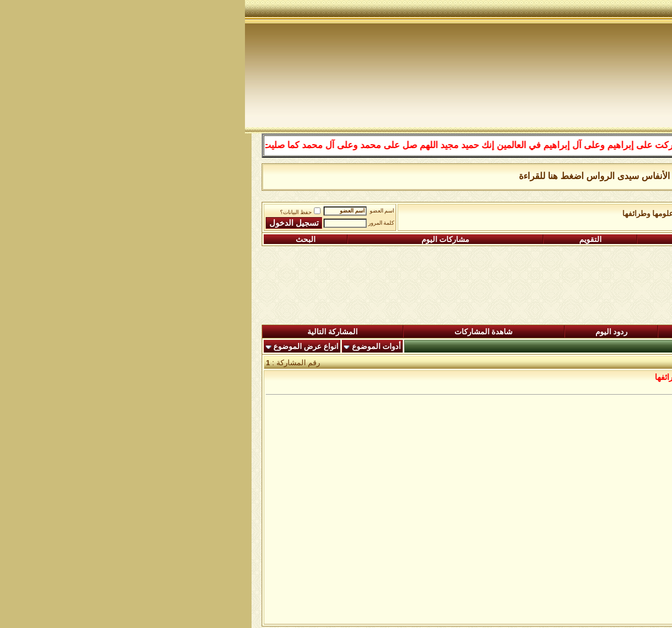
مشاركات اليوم (200, 239)
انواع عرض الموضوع (61, 346)
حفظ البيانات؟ (55, 212)
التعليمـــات (466, 239)
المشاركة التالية (87, 332)
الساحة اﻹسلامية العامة (531, 214)
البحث (61, 239)
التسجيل (597, 239)
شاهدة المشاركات (239, 332)
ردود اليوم (366, 332)
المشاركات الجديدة (497, 332)
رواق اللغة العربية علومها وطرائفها (431, 214)
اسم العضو (137, 211)
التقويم (345, 239)
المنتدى (618, 332)
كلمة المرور (136, 223)
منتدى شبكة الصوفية (609, 214)
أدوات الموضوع (131, 346)
